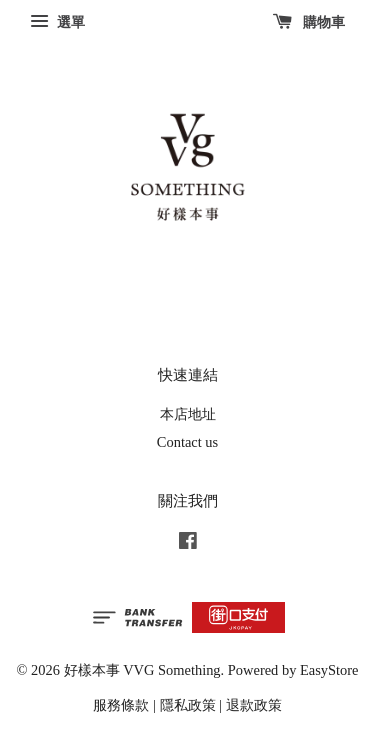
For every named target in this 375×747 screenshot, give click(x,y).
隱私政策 (188, 705)
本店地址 (188, 414)
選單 (57, 22)
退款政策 (254, 705)
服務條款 (121, 705)
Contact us (187, 442)
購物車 (309, 22)
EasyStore (329, 670)
